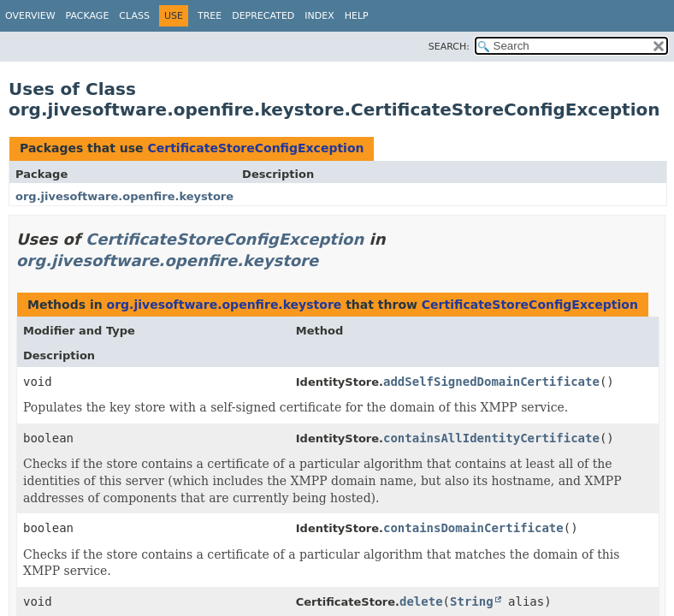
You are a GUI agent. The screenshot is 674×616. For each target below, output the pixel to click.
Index (319, 16)
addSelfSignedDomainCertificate (491, 382)
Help (357, 16)
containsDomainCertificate (473, 528)
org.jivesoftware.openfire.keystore (124, 196)
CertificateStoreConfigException (255, 148)
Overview (30, 16)
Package (88, 16)
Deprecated (263, 16)
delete (421, 601)
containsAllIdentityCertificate (491, 438)
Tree (210, 16)
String (472, 601)
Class (134, 16)
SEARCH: (449, 47)
